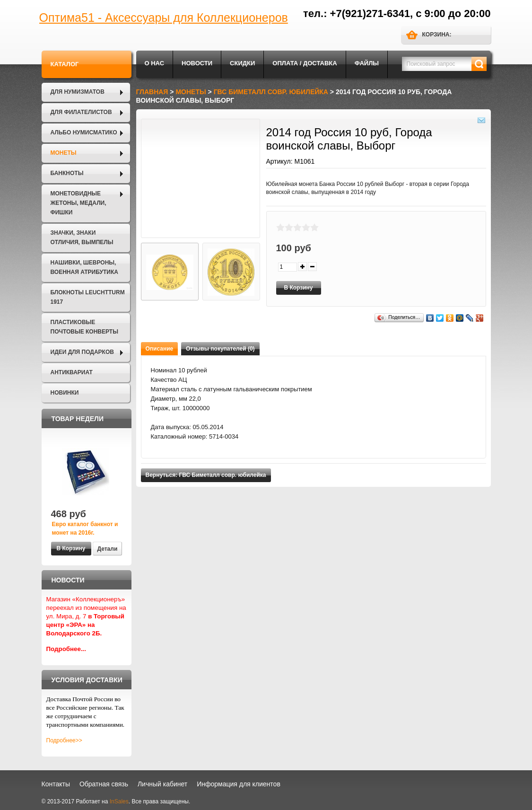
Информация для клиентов (239, 784)
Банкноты (67, 173)
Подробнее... (66, 649)
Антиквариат (72, 372)
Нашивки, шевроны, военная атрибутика (84, 267)
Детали (108, 549)
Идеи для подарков (82, 352)
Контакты (56, 784)
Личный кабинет (162, 784)
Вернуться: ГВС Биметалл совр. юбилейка (206, 475)
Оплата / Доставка (305, 63)
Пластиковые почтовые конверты (84, 327)
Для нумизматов (78, 92)
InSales (119, 801)
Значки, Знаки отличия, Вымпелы (82, 238)
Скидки (242, 63)
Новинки (65, 393)
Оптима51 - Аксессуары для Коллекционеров (164, 18)
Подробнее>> (64, 740)
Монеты (64, 153)
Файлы (367, 63)
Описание (160, 349)
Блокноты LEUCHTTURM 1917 (88, 297)
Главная (152, 92)
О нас (155, 63)
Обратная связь (104, 784)
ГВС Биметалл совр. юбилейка (271, 92)
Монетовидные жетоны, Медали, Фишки (78, 203)
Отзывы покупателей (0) (220, 349)
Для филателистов (81, 112)
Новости (197, 63)
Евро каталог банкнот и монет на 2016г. (85, 528)
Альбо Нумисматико (84, 132)
